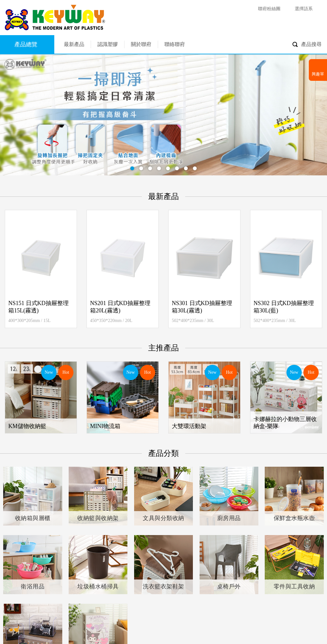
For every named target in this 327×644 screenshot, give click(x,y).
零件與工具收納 (294, 586)
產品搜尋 (311, 44)
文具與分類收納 (163, 518)
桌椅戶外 (229, 586)
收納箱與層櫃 (33, 518)
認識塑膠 (108, 44)
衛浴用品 (33, 586)
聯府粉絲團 (269, 9)
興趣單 (318, 74)
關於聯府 (141, 44)
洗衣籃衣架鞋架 (163, 586)
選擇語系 (304, 9)
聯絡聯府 (175, 44)
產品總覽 (26, 44)
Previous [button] (13, 269)
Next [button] (314, 269)
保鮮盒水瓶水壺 (294, 518)
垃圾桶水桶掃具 (98, 586)
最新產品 (74, 44)
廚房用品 (229, 518)
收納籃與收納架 (98, 518)
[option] (41, 269)
